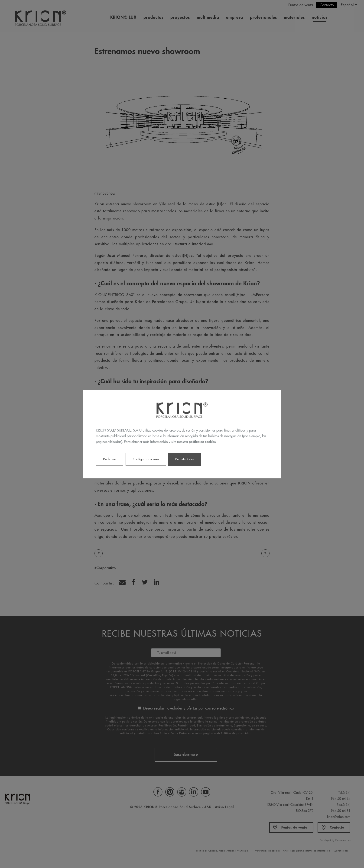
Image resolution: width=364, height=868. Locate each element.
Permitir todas (185, 459)
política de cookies (202, 442)
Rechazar (110, 459)
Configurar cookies (146, 459)
